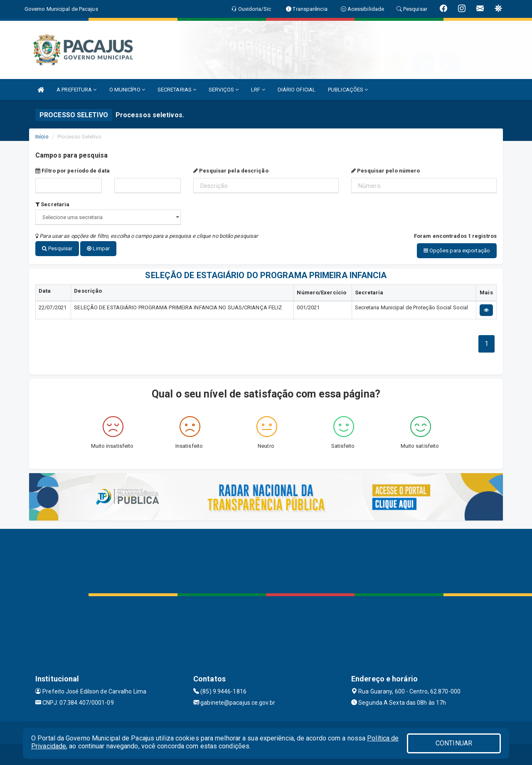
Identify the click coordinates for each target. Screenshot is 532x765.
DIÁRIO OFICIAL (297, 90)
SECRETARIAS (177, 90)
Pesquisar (57, 248)
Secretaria (52, 204)
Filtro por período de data (73, 171)
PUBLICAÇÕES (348, 90)
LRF (258, 90)
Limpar (98, 248)
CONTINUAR (454, 743)
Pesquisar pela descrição (231, 171)
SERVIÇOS (224, 90)
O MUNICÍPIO (127, 90)
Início (42, 137)
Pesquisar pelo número (385, 171)
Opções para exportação (457, 250)
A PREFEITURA (76, 90)
